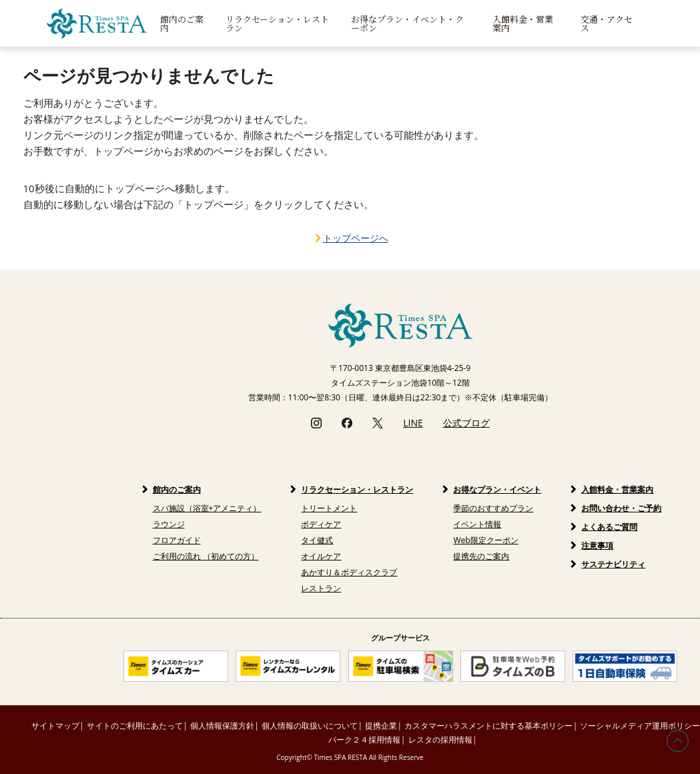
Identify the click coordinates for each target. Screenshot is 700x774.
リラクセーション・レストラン (357, 489)
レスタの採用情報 (440, 740)
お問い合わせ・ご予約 (621, 508)
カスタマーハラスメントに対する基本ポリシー (488, 726)
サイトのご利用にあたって (135, 726)
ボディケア (321, 524)
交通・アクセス (607, 23)
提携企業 (381, 726)
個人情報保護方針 (222, 726)
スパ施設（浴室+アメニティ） (207, 508)
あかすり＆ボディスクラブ (349, 572)
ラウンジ (169, 524)
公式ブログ (466, 423)
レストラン (321, 588)
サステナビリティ (613, 564)
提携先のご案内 (481, 556)
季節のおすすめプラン (493, 508)
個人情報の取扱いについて (310, 726)
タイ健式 (317, 540)
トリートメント (329, 508)
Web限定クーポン (485, 540)
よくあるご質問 (609, 527)
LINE (413, 423)
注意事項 (597, 545)
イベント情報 (477, 524)
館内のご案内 (177, 489)
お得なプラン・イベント (497, 489)
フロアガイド (177, 540)
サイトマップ (55, 726)
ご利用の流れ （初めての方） (206, 556)
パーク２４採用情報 (364, 740)
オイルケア (321, 556)
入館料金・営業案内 (523, 23)
